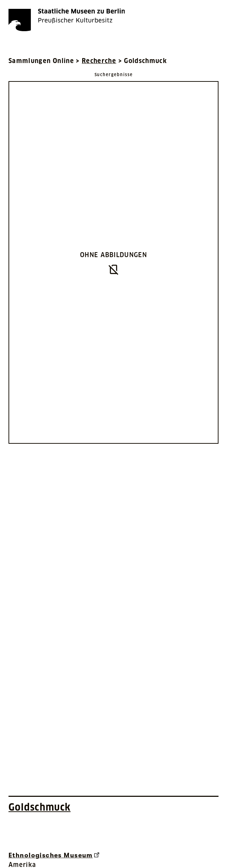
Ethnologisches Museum (54, 855)
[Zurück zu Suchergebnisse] (114, 74)
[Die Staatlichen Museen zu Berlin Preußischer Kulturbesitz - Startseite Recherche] (67, 20)
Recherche (99, 61)
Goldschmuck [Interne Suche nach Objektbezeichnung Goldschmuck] (39, 807)
